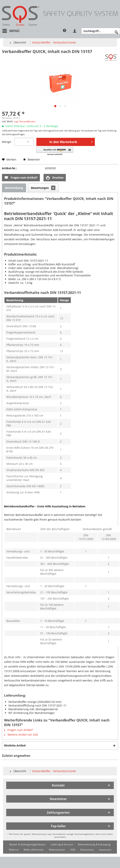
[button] (55, 151)
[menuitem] (11, 31)
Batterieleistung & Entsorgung (94, 844)
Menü (11, 30)
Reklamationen (57, 850)
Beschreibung (14, 188)
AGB (73, 850)
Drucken (55, 178)
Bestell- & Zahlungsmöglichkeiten (27, 844)
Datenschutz (87, 850)
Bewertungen (43, 188)
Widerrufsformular (34, 850)
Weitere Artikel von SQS (21, 735)
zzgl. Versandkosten (25, 121)
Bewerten (32, 159)
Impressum (105, 850)
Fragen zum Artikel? (21, 178)
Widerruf (14, 850)
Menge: (7, 142)
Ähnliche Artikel (15, 745)
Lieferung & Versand (62, 844)
